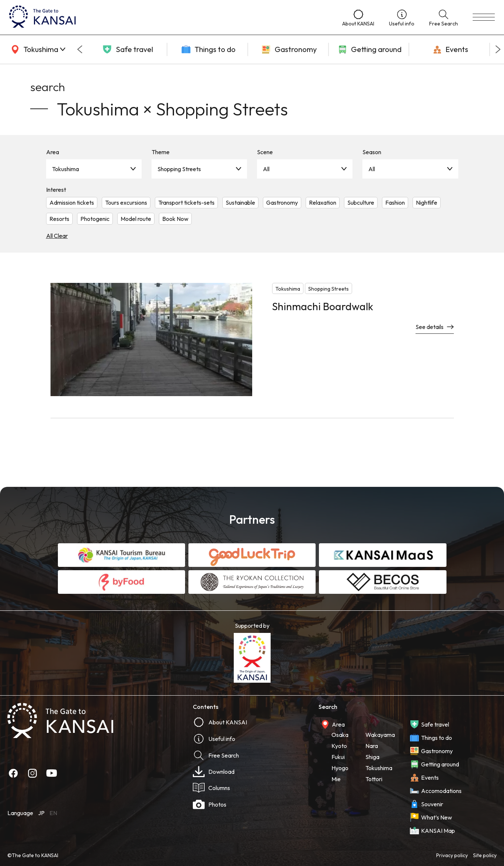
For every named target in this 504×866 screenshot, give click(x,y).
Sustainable (240, 202)
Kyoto (339, 746)
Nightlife (427, 202)
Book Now (175, 219)
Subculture (361, 202)
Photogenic (95, 219)
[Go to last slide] (80, 49)
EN (53, 813)
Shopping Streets (179, 169)
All (266, 169)
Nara (372, 746)
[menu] (484, 17)
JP (41, 813)
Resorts (59, 219)
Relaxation (323, 202)
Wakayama (380, 735)
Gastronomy (282, 202)
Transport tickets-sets (186, 202)
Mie (336, 779)
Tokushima (65, 169)
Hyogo (340, 768)
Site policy (485, 855)
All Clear (57, 236)
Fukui (338, 757)
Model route (136, 219)
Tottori (374, 779)
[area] (37, 49)
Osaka (340, 735)
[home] (168, 17)
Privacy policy (452, 855)
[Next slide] (498, 49)
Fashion (395, 202)
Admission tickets (72, 202)
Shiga (372, 757)
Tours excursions (126, 202)
